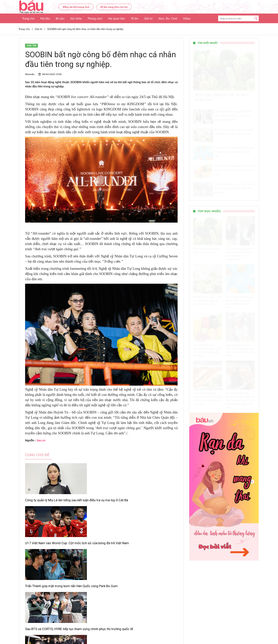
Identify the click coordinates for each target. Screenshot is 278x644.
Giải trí (148, 18)
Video (187, 18)
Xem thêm (101, 578)
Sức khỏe (76, 18)
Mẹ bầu (45, 18)
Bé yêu (60, 18)
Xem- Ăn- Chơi (168, 18)
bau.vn (41, 440)
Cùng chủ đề (37, 455)
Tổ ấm (134, 18)
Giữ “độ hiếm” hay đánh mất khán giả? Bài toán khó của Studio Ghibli (153, 560)
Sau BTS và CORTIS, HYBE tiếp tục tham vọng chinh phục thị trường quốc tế (47, 560)
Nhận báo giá (174, 630)
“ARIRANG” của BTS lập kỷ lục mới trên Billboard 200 (98, 558)
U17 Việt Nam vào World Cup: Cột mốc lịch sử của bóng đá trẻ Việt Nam (100, 504)
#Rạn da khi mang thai (76, 7)
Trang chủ (28, 18)
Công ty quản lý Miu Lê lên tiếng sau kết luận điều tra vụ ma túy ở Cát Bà (48, 504)
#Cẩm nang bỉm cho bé (114, 7)
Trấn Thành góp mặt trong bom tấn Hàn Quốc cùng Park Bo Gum (153, 502)
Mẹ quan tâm (117, 18)
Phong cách (95, 18)
